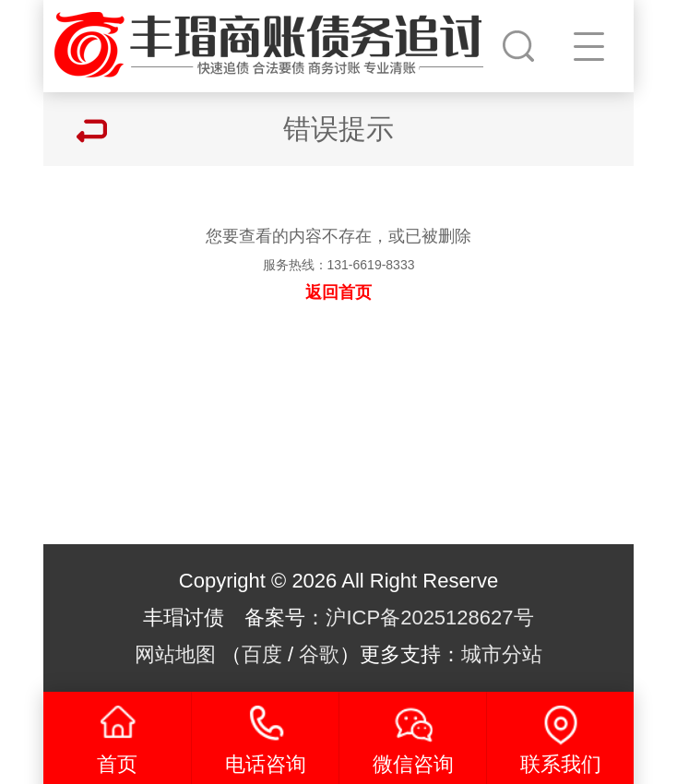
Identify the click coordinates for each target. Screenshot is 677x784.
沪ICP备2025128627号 (429, 618)
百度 (262, 654)
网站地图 (175, 654)
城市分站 (502, 654)
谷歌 (319, 654)
